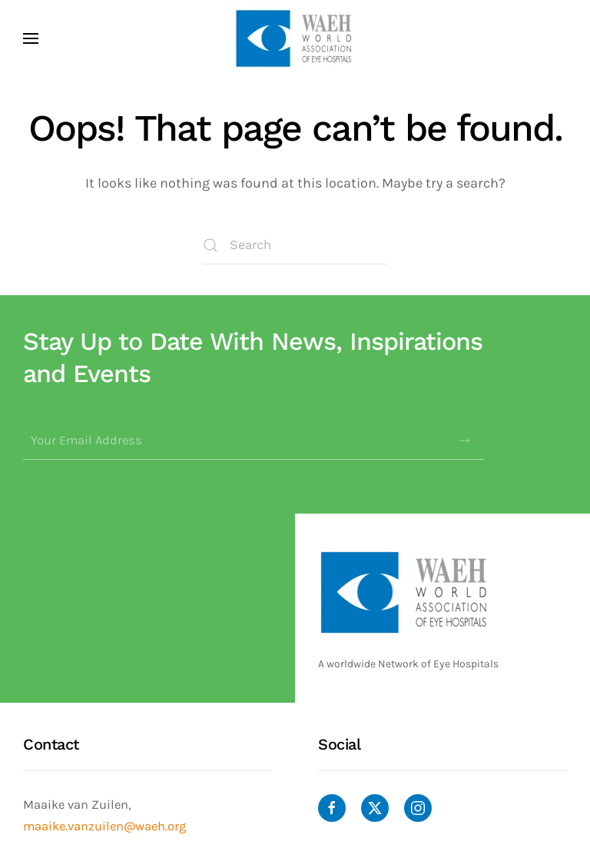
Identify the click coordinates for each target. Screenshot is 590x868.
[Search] (295, 245)
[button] (31, 38)
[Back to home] (295, 38)
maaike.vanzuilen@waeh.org (104, 826)
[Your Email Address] (254, 441)
